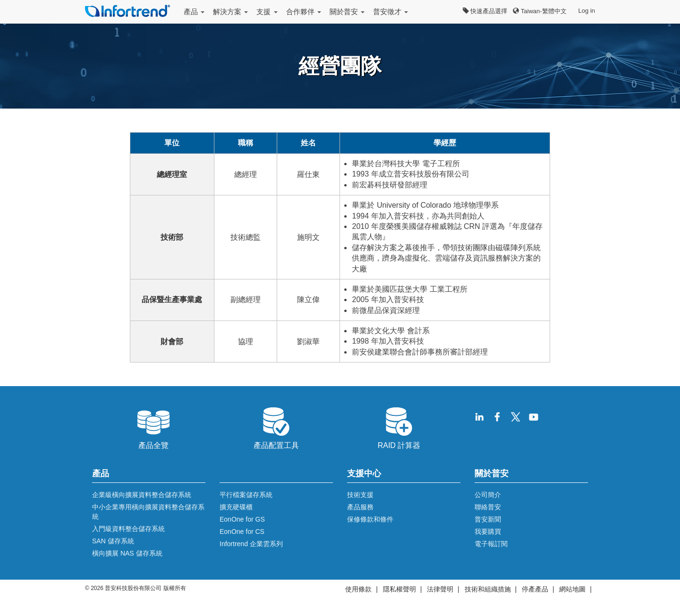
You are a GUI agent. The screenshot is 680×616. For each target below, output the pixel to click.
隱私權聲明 (399, 589)
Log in (587, 11)
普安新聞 (488, 519)
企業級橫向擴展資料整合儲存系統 (142, 495)
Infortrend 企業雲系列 (251, 544)
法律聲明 (440, 589)
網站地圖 (572, 589)
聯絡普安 (488, 507)
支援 (267, 12)
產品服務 (360, 507)
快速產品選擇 (485, 11)
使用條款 (358, 589)
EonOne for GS (242, 519)
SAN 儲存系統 (113, 541)
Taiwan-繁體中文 (540, 11)
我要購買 (488, 532)
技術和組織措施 (488, 589)
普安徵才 (391, 12)
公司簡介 (488, 495)
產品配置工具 (276, 427)
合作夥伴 (304, 12)
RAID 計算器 (399, 427)
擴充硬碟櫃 (236, 507)
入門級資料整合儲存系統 (128, 529)
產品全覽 (153, 427)
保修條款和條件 (370, 519)
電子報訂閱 (491, 544)
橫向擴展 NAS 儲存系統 (127, 553)
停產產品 (535, 589)
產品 (194, 12)
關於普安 (347, 12)
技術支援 (360, 495)
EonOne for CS (242, 532)
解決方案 (230, 12)
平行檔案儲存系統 (246, 495)
